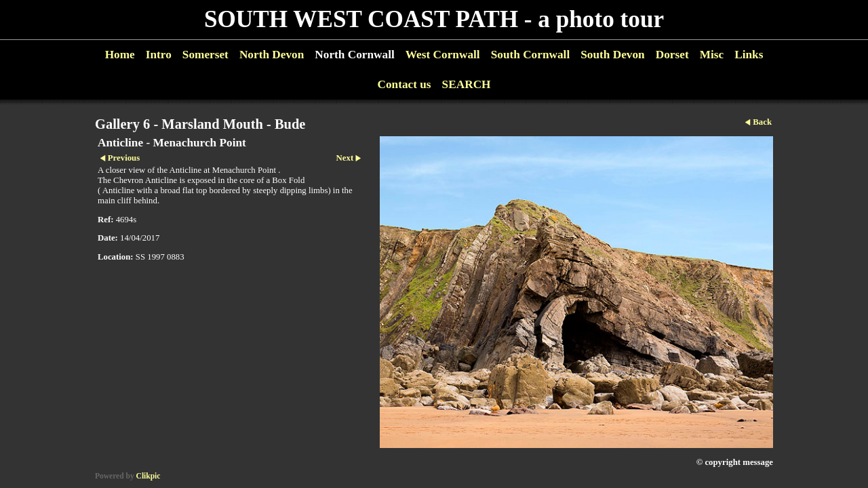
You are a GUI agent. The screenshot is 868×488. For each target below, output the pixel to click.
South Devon (613, 55)
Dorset (672, 55)
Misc (712, 55)
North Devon (272, 55)
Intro (159, 55)
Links (749, 55)
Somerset (205, 55)
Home (120, 55)
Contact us (404, 84)
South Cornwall (531, 55)
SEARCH (467, 84)
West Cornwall (443, 55)
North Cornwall (355, 55)
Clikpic (149, 476)
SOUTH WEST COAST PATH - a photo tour (434, 19)
